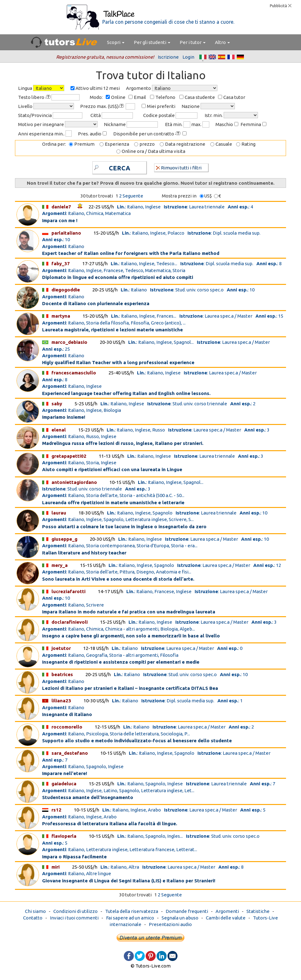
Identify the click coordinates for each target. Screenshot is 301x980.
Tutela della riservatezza (132, 911)
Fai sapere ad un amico (130, 918)
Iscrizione (168, 57)
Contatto (33, 918)
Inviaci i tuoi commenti (74, 918)
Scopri (116, 42)
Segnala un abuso (180, 918)
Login (188, 57)
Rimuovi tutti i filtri (179, 167)
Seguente (133, 196)
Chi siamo (35, 911)
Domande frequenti (187, 911)
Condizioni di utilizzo (75, 911)
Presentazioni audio (170, 924)
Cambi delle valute (226, 918)
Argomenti (227, 911)
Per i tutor (193, 42)
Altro (222, 42)
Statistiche (258, 911)
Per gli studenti (152, 42)
